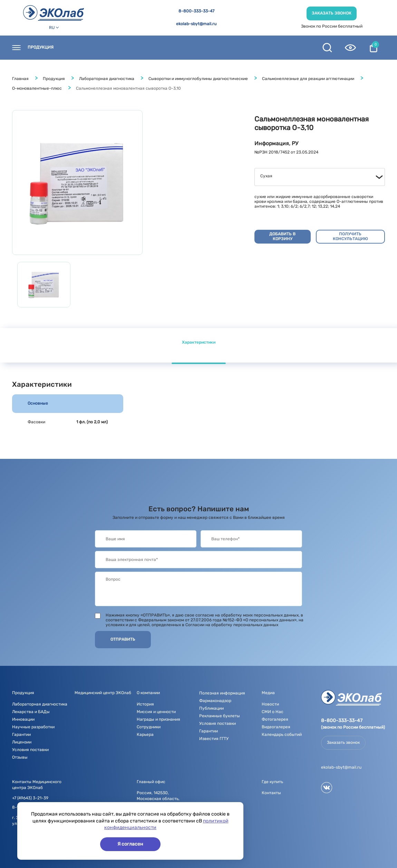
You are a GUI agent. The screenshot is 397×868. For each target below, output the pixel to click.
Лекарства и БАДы (31, 712)
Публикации (211, 708)
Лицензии (22, 742)
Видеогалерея (276, 727)
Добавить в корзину (282, 236)
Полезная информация (273, 47)
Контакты (79, 47)
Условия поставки (30, 750)
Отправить (123, 639)
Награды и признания (158, 719)
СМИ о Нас (273, 712)
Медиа (225, 47)
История (145, 704)
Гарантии (21, 734)
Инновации (23, 719)
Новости (152, 47)
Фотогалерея (275, 719)
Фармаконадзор (215, 701)
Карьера (145, 734)
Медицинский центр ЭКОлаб (103, 693)
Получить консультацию (350, 236)
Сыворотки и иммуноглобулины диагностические (198, 79)
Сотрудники (149, 727)
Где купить (116, 47)
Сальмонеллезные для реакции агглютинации (308, 79)
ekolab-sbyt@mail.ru (196, 24)
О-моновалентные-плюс (37, 88)
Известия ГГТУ (214, 739)
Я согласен (130, 844)
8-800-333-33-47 (196, 11)
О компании (190, 47)
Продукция (41, 47)
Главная (20, 79)
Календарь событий (282, 734)
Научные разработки (33, 727)
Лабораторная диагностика (107, 79)
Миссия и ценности (156, 712)
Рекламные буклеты (220, 716)
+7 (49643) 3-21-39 (30, 798)
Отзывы (20, 757)
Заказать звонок (332, 13)
